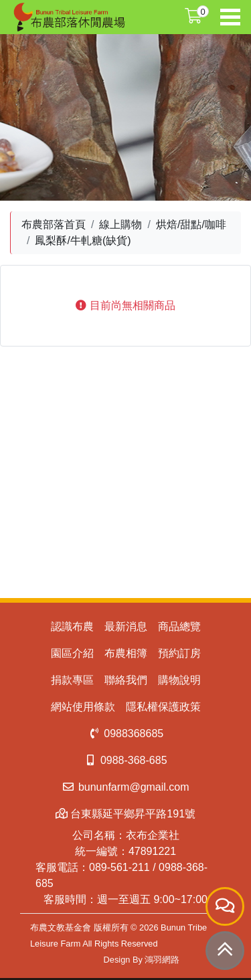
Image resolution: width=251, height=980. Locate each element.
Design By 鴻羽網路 (142, 960)
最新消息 (126, 626)
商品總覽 (179, 626)
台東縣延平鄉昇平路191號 (125, 814)
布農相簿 (126, 653)
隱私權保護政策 (163, 707)
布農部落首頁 (54, 224)
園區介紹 (72, 653)
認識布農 (72, 626)
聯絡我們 (126, 680)
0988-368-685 (125, 760)
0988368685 (125, 733)
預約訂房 (179, 653)
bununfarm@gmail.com (125, 787)
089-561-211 (119, 867)
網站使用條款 (83, 707)
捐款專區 (72, 680)
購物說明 (179, 680)
